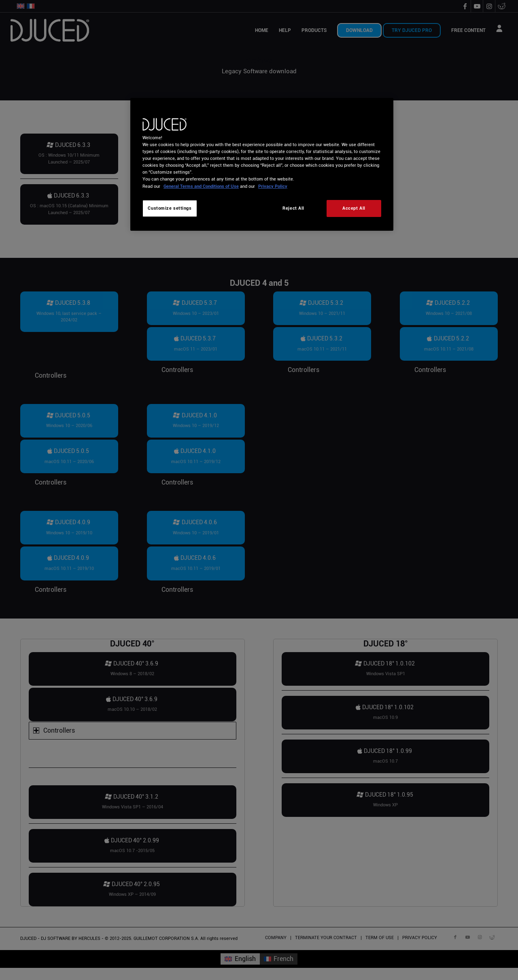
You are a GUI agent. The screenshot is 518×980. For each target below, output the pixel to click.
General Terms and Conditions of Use (201, 186)
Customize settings (170, 208)
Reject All (293, 208)
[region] (262, 164)
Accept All (354, 208)
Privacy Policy (273, 186)
